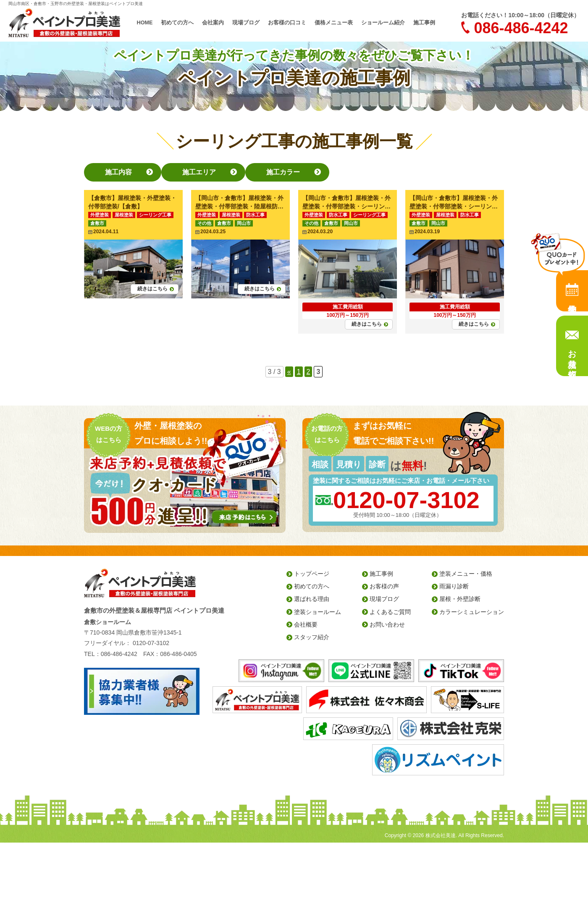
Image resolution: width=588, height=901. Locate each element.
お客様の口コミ (288, 23)
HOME (153, 23)
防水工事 (255, 215)
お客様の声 (384, 586)
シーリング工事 (155, 215)
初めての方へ (185, 23)
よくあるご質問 (390, 612)
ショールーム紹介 (378, 23)
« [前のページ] (289, 372)
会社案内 (218, 23)
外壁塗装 (100, 215)
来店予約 (572, 291)
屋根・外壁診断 (460, 599)
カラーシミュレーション (472, 612)
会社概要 (306, 624)
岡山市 (244, 223)
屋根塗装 (124, 215)
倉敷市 (97, 223)
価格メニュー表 (332, 23)
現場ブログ (249, 23)
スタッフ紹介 (312, 637)
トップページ (312, 574)
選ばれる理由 (312, 599)
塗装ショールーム (318, 612)
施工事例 (417, 23)
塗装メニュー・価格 (466, 574)
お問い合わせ (387, 624)
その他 (204, 223)
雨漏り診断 (454, 586)
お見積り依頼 (572, 354)
